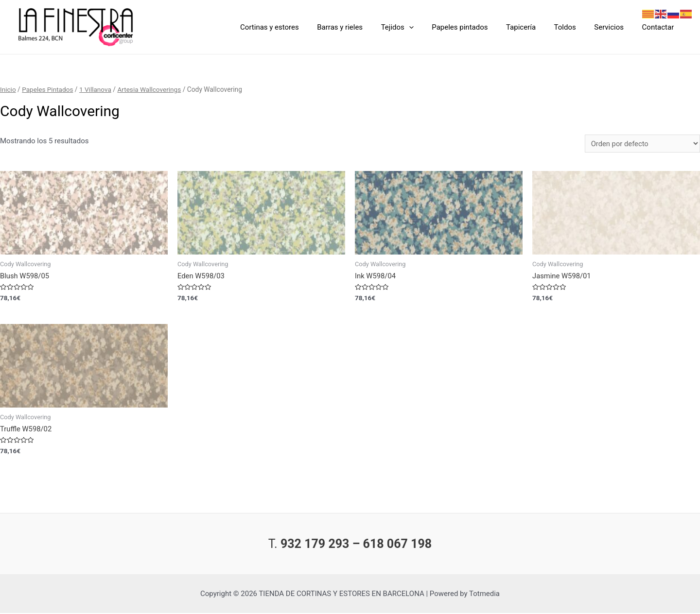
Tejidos (417, 27)
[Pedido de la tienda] (642, 144)
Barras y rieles (364, 27)
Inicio (8, 89)
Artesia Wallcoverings (151, 89)
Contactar (660, 27)
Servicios (615, 27)
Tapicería (534, 27)
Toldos (574, 27)
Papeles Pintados (48, 89)
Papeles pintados (476, 27)
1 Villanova (96, 89)
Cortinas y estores (297, 27)
